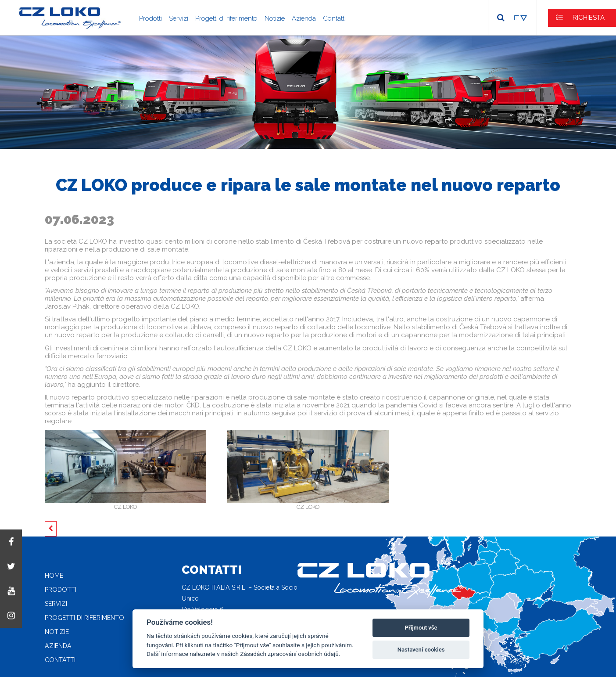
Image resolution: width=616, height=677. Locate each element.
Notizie (275, 18)
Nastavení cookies (421, 650)
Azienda (304, 18)
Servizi (179, 18)
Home (54, 576)
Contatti (334, 18)
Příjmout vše (421, 628)
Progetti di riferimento (226, 18)
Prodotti (150, 18)
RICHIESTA (589, 18)
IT (516, 18)
